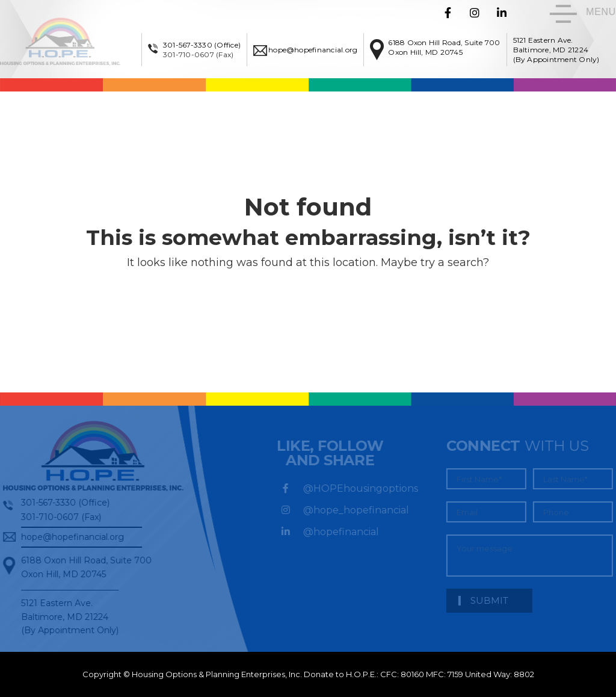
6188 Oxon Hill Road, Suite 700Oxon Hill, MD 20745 (444, 47)
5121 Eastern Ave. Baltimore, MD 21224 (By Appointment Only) (556, 50)
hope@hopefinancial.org (313, 50)
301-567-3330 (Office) (202, 45)
